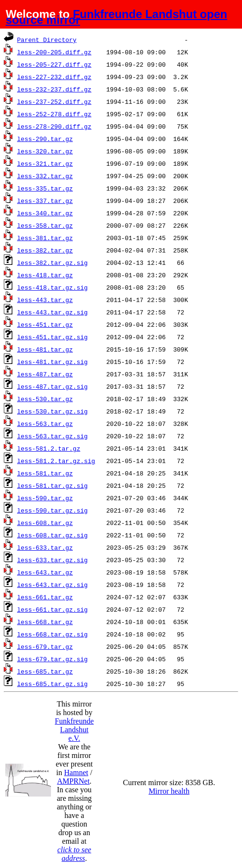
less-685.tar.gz (45, 671)
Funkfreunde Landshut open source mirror (116, 17)
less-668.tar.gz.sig (52, 634)
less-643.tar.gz (45, 572)
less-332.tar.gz (45, 176)
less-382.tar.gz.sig (52, 262)
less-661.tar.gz (45, 597)
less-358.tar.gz (45, 225)
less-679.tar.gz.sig (52, 659)
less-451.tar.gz (45, 324)
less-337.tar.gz (45, 201)
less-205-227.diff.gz (54, 64)
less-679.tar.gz (45, 646)
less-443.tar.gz (45, 300)
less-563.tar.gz (45, 424)
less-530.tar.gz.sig (52, 411)
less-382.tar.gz (45, 250)
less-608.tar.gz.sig (52, 535)
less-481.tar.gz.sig (52, 362)
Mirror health (169, 791)
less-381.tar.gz (45, 238)
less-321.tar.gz (45, 163)
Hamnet (76, 772)
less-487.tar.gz (45, 374)
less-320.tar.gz (45, 151)
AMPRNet (73, 781)
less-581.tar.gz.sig (52, 485)
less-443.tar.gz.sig (52, 312)
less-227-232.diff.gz (54, 77)
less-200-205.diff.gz (54, 52)
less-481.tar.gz (45, 349)
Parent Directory (47, 40)
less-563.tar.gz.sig (52, 436)
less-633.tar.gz (45, 547)
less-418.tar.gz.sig (52, 287)
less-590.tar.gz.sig (52, 510)
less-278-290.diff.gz (54, 126)
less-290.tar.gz (45, 139)
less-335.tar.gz (45, 188)
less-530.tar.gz (45, 399)
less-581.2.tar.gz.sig (56, 461)
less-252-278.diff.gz (54, 114)
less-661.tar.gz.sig (52, 609)
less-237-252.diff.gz (54, 101)
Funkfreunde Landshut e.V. (74, 730)
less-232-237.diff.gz (54, 89)
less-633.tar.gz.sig (52, 560)
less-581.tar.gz (45, 473)
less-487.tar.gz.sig (52, 386)
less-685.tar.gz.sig (52, 684)
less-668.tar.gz (45, 622)
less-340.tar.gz (45, 213)
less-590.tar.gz (45, 498)
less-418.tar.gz (45, 275)
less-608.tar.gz (45, 523)
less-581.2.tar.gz (49, 448)
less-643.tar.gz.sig (52, 585)
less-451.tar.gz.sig (52, 337)
